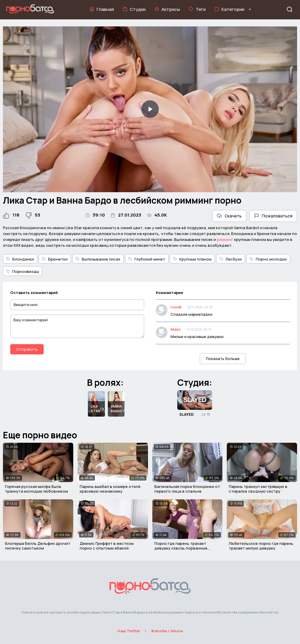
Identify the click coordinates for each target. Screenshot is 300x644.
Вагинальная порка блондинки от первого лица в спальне (187, 489)
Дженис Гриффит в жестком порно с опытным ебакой (107, 546)
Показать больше (223, 359)
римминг (225, 239)
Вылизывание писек (98, 259)
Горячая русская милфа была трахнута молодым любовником (36, 489)
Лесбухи (231, 259)
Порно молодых (268, 259)
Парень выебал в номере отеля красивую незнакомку (110, 489)
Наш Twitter (129, 631)
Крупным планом (192, 259)
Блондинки (20, 259)
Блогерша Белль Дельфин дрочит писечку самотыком (38, 546)
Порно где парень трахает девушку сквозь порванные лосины (181, 548)
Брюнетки (55, 259)
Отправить (27, 349)
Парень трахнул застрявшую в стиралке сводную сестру (258, 489)
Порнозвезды (23, 271)
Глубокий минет (147, 259)
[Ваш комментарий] (77, 326)
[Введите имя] (77, 305)
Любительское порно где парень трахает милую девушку (261, 546)
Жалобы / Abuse (167, 631)
